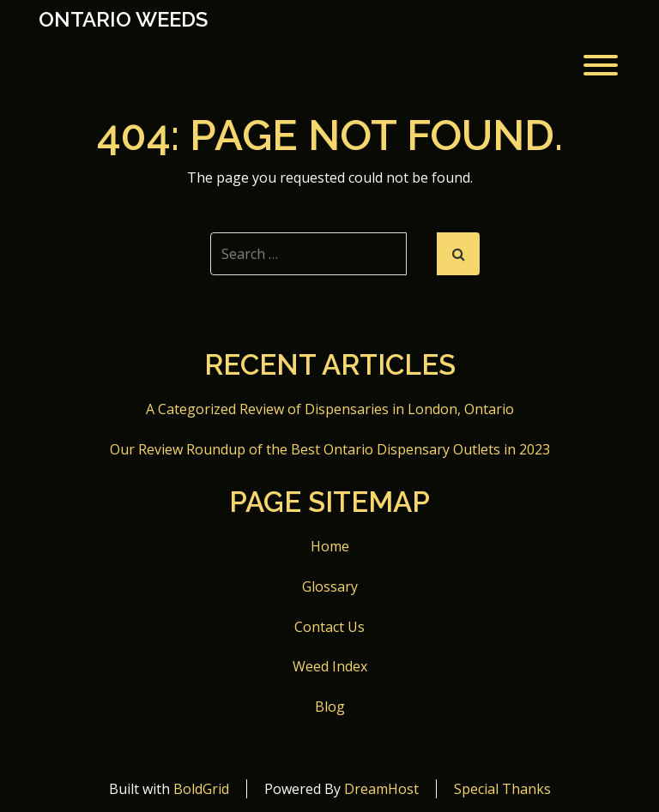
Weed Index (330, 666)
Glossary (330, 586)
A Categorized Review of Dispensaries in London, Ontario (330, 409)
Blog (330, 707)
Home (330, 546)
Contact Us (329, 627)
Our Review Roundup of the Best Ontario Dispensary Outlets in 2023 (330, 449)
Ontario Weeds (123, 20)
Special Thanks (502, 789)
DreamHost (381, 789)
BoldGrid (201, 789)
